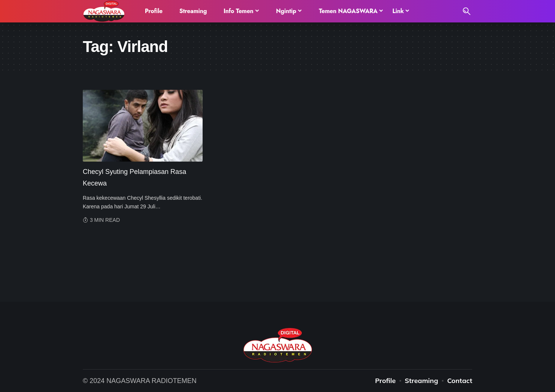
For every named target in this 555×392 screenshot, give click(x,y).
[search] (467, 11)
